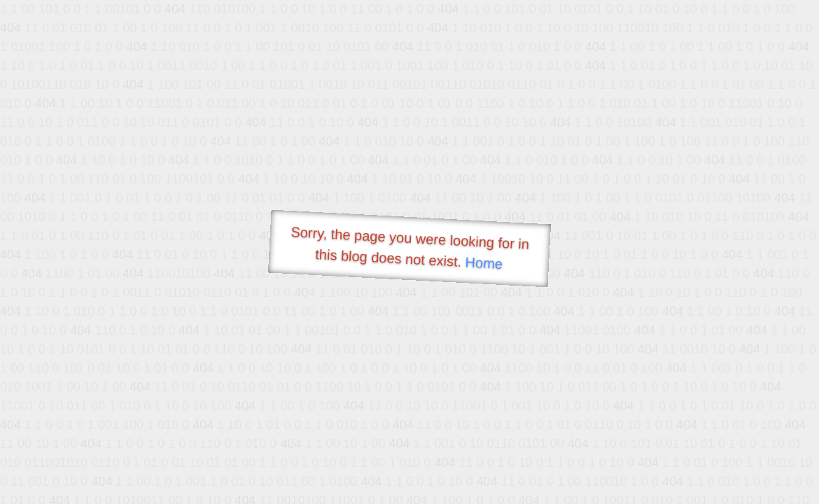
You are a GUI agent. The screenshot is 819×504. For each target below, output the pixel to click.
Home (484, 263)
